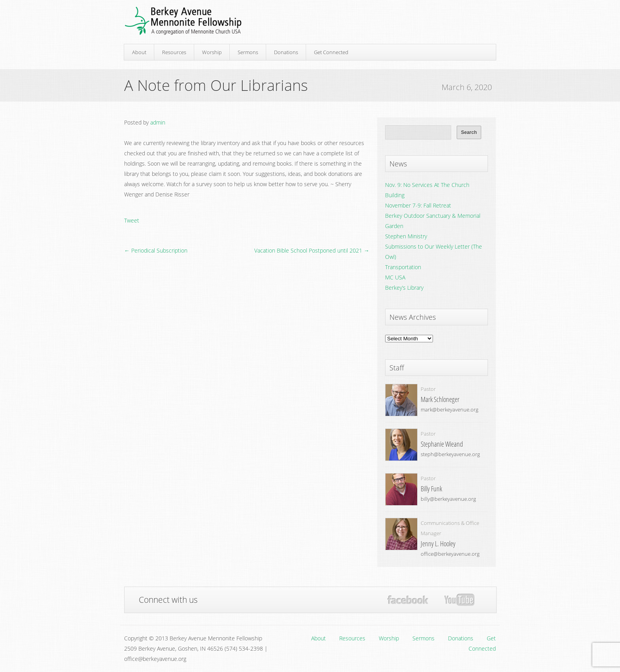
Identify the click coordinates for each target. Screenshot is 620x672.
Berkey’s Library (404, 288)
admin (158, 122)
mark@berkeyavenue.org (450, 410)
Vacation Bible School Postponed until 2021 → (312, 250)
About (139, 52)
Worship (212, 52)
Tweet (132, 220)
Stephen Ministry (406, 236)
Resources (174, 52)
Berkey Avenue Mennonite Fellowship (183, 21)
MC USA (395, 277)
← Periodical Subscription (156, 250)
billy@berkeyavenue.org (448, 499)
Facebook (408, 600)
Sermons (248, 52)
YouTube (459, 600)
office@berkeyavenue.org (450, 554)
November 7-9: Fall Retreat (418, 205)
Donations (286, 52)
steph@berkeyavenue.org (450, 454)
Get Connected (331, 52)
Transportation (403, 267)
